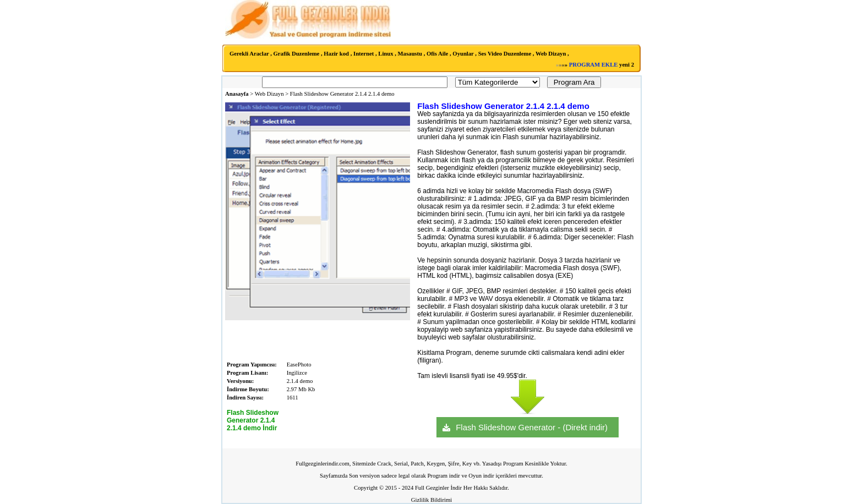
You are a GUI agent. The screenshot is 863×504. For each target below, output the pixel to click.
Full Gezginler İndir (438, 488)
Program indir (444, 476)
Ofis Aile (437, 54)
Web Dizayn (551, 54)
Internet (364, 54)
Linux (386, 54)
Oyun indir (481, 476)
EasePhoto (299, 365)
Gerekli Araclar (249, 54)
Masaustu (410, 54)
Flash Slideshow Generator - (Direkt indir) (532, 427)
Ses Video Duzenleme (505, 54)
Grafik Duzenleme (297, 54)
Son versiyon (364, 476)
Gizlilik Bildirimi (431, 500)
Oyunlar (463, 54)
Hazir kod (336, 54)
